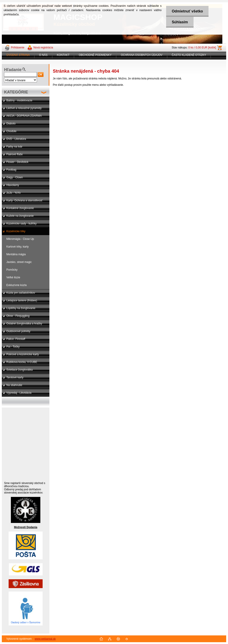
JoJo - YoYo (13, 193)
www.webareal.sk (45, 639)
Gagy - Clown (15, 177)
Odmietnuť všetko (187, 11)
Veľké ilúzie (13, 277)
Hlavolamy (13, 185)
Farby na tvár (14, 147)
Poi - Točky (13, 347)
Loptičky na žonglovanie (21, 308)
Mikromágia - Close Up (20, 239)
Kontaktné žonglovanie (20, 208)
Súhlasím (180, 22)
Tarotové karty (15, 377)
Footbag (11, 170)
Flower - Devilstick (17, 162)
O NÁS (43, 55)
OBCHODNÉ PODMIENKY (95, 55)
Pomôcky (12, 270)
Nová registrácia (43, 48)
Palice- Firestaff (16, 339)
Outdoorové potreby (18, 331)
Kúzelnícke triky (16, 231)
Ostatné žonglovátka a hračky (24, 324)
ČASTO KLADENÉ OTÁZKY (189, 55)
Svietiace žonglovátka (19, 370)
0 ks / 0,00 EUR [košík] (202, 48)
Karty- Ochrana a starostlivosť (24, 200)
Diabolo (11, 124)
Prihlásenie (18, 48)
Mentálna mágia (16, 254)
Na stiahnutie (14, 385)
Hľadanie (13, 70)
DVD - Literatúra (16, 139)
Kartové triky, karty (17, 247)
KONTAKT (63, 55)
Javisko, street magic (19, 262)
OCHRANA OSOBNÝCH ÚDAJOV (142, 55)
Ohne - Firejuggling (18, 316)
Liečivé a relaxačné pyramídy (24, 108)
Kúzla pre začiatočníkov (21, 293)
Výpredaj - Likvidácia (19, 393)
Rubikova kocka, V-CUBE (22, 362)
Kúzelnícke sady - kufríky (21, 224)
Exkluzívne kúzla (16, 285)
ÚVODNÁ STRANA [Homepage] (18, 55)
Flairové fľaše (15, 154)
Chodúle (11, 131)
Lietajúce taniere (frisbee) (22, 301)
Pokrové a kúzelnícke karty (23, 354)
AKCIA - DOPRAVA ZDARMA (24, 116)
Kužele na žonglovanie (20, 216)
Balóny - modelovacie (19, 100)
